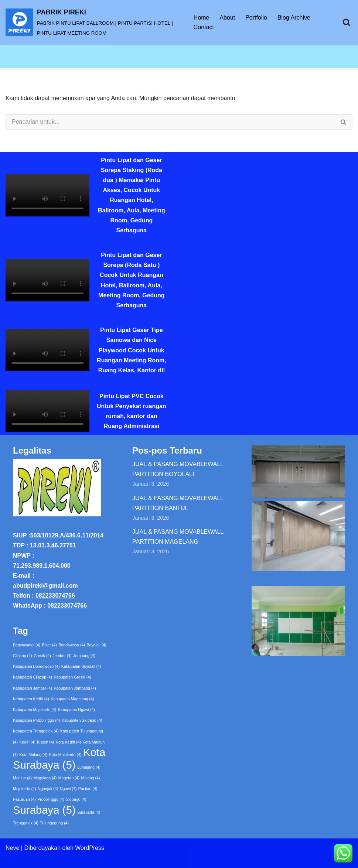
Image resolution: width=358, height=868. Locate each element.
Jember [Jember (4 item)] (62, 656)
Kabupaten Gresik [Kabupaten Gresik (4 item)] (73, 677)
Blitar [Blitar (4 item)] (50, 645)
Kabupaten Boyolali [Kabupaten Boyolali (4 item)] (81, 666)
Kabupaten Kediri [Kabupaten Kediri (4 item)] (31, 699)
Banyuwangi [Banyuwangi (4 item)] (27, 645)
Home (202, 18)
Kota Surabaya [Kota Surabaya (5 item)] (59, 758)
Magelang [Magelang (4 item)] (45, 778)
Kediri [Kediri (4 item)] (27, 742)
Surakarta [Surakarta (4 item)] (89, 812)
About (227, 18)
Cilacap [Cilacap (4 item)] (23, 656)
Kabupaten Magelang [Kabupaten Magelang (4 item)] (72, 699)
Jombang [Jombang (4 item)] (84, 656)
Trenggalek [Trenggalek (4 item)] (26, 823)
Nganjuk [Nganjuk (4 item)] (48, 789)
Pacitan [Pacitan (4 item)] (88, 789)
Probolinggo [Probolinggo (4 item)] (51, 799)
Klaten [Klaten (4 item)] (45, 742)
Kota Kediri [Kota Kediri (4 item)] (68, 742)
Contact (204, 27)
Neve (12, 848)
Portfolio (256, 18)
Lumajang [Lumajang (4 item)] (89, 767)
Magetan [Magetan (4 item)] (69, 778)
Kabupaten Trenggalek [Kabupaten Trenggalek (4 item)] (36, 731)
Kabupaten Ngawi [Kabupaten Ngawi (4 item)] (76, 710)
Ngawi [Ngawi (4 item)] (68, 789)
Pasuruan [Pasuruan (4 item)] (24, 799)
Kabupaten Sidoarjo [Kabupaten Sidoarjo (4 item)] (82, 720)
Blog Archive (294, 18)
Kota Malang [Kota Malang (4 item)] (33, 755)
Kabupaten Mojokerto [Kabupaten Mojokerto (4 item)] (35, 710)
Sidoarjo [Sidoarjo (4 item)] (76, 799)
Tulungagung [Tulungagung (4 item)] (54, 823)
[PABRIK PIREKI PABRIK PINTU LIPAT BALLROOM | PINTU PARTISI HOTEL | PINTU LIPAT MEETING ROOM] (93, 22)
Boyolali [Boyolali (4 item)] (96, 645)
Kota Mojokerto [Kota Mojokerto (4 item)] (65, 755)
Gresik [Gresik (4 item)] (42, 656)
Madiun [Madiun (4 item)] (22, 778)
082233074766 (55, 596)
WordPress (90, 848)
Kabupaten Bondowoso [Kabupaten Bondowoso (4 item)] (36, 666)
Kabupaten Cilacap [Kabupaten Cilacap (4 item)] (33, 677)
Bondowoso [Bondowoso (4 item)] (72, 645)
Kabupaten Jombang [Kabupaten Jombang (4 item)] (75, 688)
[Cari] (347, 22)
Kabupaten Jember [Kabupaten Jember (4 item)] (33, 688)
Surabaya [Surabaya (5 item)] (44, 810)
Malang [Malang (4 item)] (91, 778)
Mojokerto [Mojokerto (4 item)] (25, 789)
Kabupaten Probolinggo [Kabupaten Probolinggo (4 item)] (36, 720)
